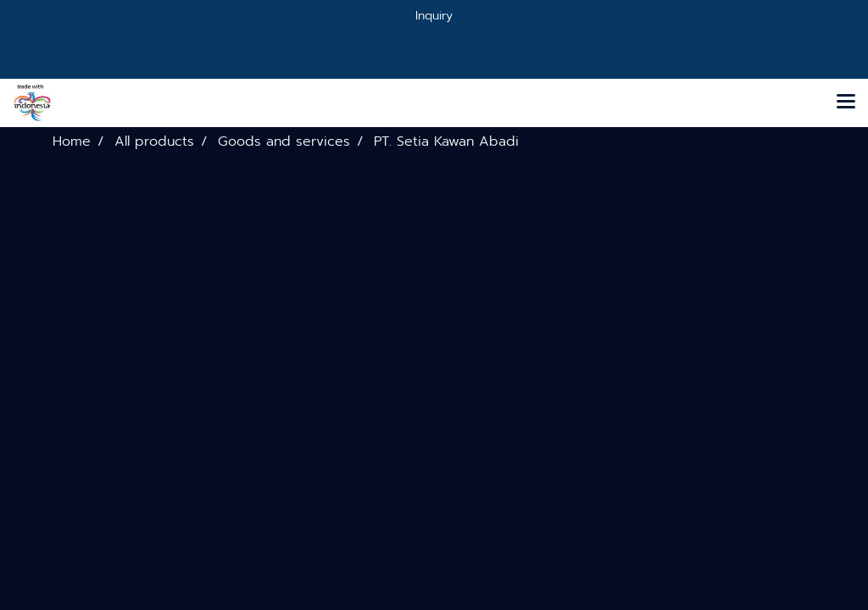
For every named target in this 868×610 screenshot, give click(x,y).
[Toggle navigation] (846, 103)
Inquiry (434, 16)
